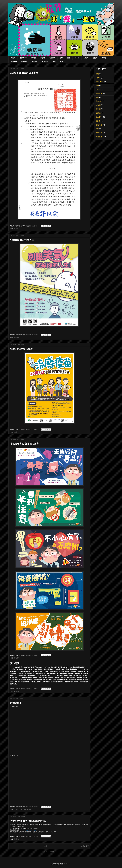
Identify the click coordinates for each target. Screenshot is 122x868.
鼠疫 (61, 61)
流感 (69, 58)
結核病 (95, 58)
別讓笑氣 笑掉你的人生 (22, 240)
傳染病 (13, 58)
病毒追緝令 (16, 703)
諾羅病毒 (24, 61)
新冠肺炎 (52, 58)
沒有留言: (35, 226)
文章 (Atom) (52, 851)
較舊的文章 (85, 846)
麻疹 (54, 61)
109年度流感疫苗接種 (21, 349)
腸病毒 (104, 58)
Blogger (68, 864)
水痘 (61, 58)
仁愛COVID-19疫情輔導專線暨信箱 (28, 821)
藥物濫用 (14, 61)
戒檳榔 (43, 58)
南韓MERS (23, 58)
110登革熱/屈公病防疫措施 (24, 73)
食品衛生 (45, 61)
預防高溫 (35, 61)
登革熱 (77, 58)
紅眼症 (86, 58)
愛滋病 (34, 58)
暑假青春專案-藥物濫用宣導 (24, 444)
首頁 (46, 846)
